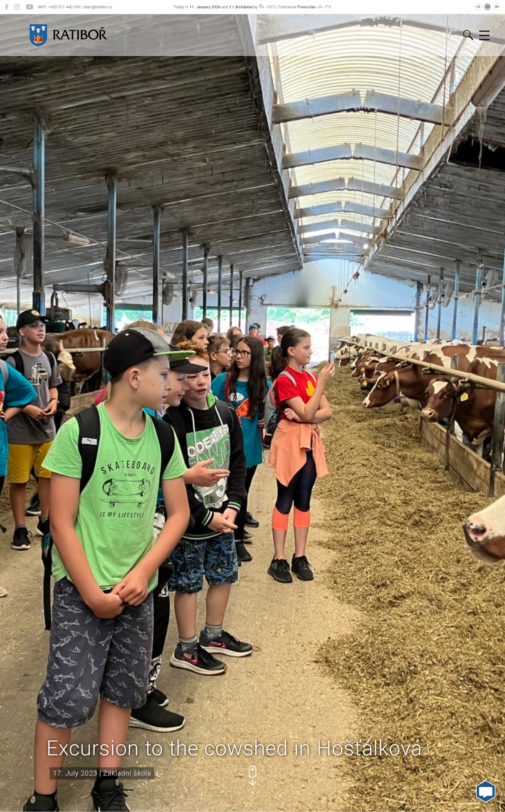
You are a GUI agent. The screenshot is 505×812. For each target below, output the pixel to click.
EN (488, 7)
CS (478, 7)
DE (497, 7)
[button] (252, 776)
